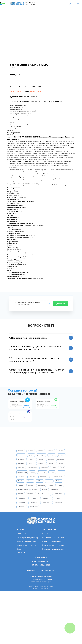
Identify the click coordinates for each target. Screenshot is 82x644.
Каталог (46, 587)
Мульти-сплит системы (52, 595)
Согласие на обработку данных (41, 633)
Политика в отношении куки (41, 635)
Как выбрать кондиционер (27, 591)
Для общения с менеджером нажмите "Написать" (43, 459)
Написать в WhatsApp (45, 455)
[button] (70, 4)
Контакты (21, 606)
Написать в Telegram (18, 455)
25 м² (20, 91)
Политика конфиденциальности (41, 630)
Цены (19, 602)
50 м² (33, 91)
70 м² (40, 91)
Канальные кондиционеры (53, 602)
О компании (22, 587)
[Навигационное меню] (78, 4)
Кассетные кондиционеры (53, 598)
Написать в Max (16, 467)
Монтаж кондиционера (26, 595)
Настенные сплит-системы (53, 591)
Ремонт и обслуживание (26, 599)
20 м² (13, 91)
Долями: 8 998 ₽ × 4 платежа (23, 97)
